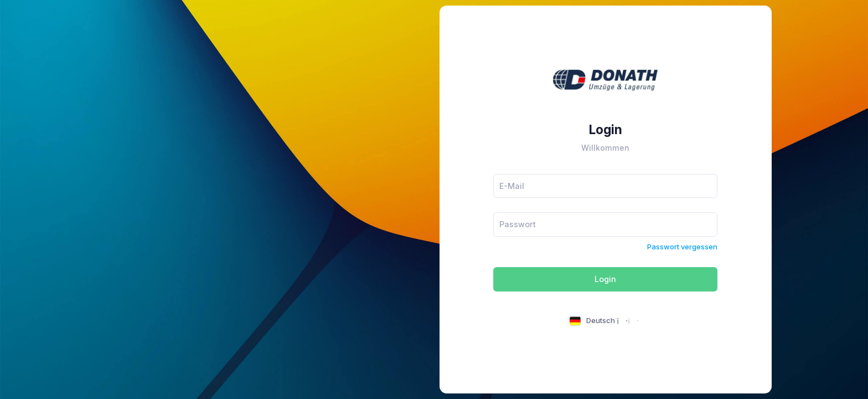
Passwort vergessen (682, 247)
